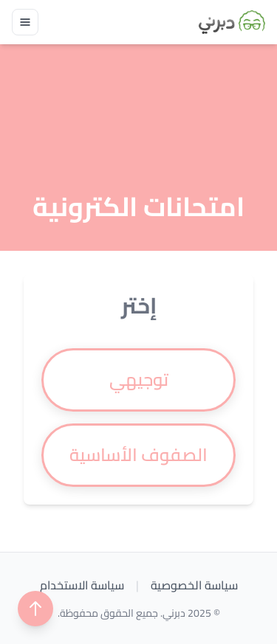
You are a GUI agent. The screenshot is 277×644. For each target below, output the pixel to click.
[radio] (138, 380)
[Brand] (232, 22)
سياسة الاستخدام (82, 585)
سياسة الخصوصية (194, 585)
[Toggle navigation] (25, 22)
